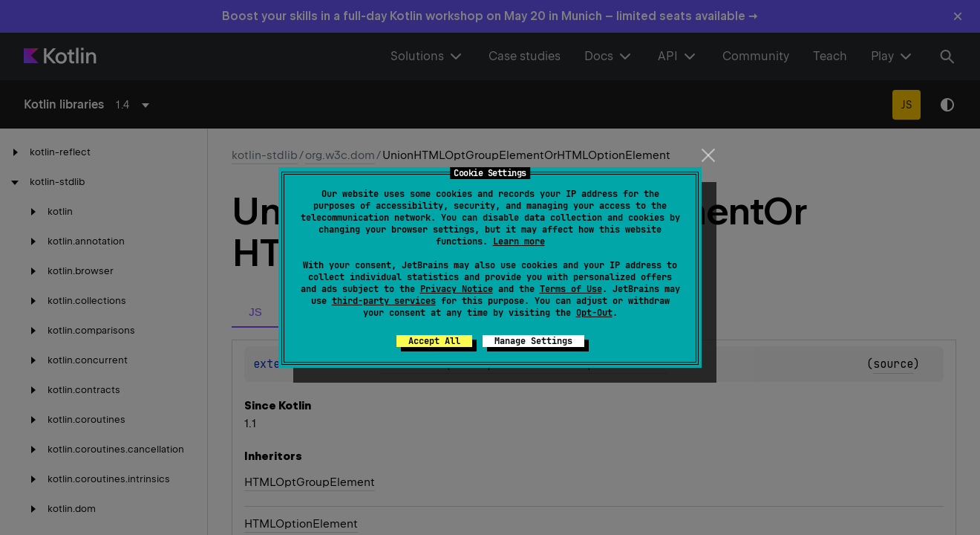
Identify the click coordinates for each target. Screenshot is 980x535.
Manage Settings (533, 341)
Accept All (434, 341)
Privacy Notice (457, 289)
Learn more (519, 241)
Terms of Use (571, 289)
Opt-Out (594, 313)
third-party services (384, 301)
